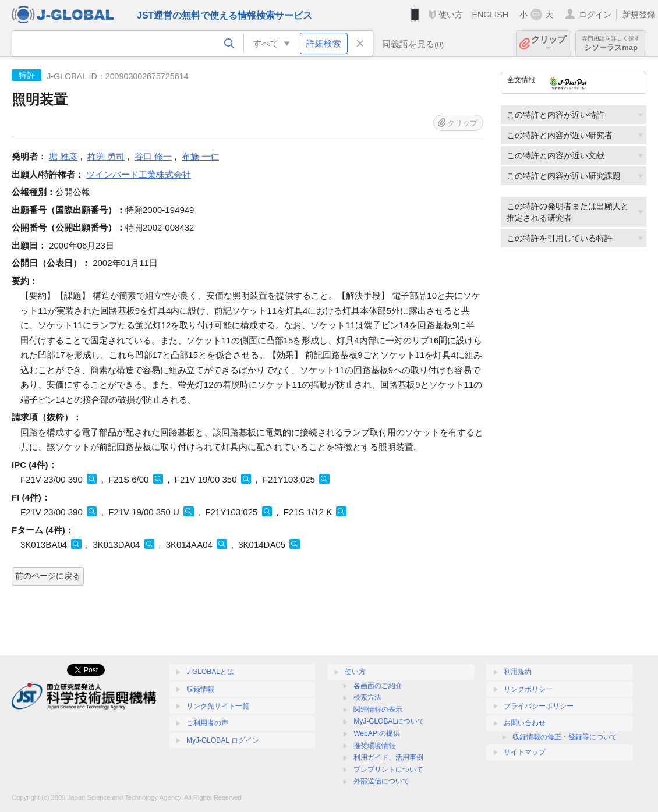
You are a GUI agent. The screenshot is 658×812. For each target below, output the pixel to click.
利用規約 (518, 672)
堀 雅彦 (63, 156)
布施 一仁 (200, 156)
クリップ (549, 43)
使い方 (451, 15)
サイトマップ (525, 752)
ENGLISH (490, 15)
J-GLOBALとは (210, 672)
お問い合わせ (525, 723)
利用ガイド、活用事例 (388, 757)
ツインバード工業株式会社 (139, 174)
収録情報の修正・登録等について (565, 737)
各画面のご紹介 (378, 686)
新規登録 (639, 15)
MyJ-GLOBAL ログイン (223, 740)
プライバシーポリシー (539, 706)
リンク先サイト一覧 (218, 706)
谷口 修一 (153, 156)
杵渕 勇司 (106, 156)
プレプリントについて (388, 770)
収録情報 (200, 689)
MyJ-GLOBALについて (389, 721)
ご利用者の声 (207, 723)
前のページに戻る (48, 576)
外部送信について (381, 781)
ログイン (595, 15)
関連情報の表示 (378, 710)
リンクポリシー (528, 689)
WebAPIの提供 (377, 733)
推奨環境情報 (374, 746)
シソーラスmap (611, 43)
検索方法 (367, 697)
